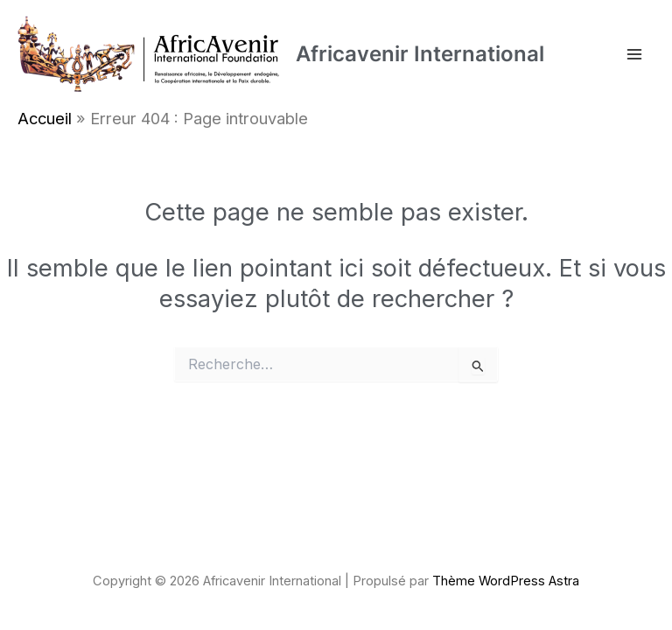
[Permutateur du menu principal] (634, 54)
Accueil (45, 118)
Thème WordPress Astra (506, 581)
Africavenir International (420, 54)
